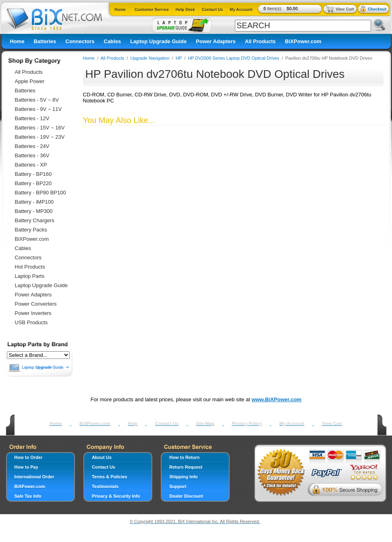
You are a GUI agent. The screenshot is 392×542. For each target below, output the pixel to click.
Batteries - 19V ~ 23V (40, 137)
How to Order (29, 457)
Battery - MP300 (34, 211)
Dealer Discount (186, 496)
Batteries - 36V (32, 155)
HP (179, 58)
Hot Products (30, 267)
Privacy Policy (247, 423)
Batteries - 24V (32, 146)
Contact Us (167, 423)
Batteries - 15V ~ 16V (40, 128)
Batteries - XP (31, 165)
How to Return (184, 457)
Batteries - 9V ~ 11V (38, 109)
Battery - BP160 (33, 174)
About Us (102, 457)
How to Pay (26, 467)
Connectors (80, 41)
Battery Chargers (35, 220)
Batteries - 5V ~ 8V (37, 100)
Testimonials (105, 486)
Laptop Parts (30, 276)
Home (17, 41)
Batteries (45, 41)
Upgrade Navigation (150, 58)
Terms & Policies (110, 477)
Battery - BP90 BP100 (40, 193)
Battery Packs (31, 230)
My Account (292, 423)
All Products (260, 41)
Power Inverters (33, 313)
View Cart (332, 423)
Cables (113, 41)
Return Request (186, 467)
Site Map (205, 423)
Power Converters (36, 304)
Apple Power (30, 81)
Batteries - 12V (32, 118)
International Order (34, 477)
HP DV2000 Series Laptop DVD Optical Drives (233, 58)
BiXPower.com (303, 41)
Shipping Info (183, 477)
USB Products (31, 322)
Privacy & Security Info (116, 496)
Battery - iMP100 (34, 202)
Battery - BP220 (33, 183)
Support (178, 486)
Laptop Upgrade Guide (158, 41)
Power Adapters (216, 41)
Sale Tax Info (28, 496)
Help (133, 423)
